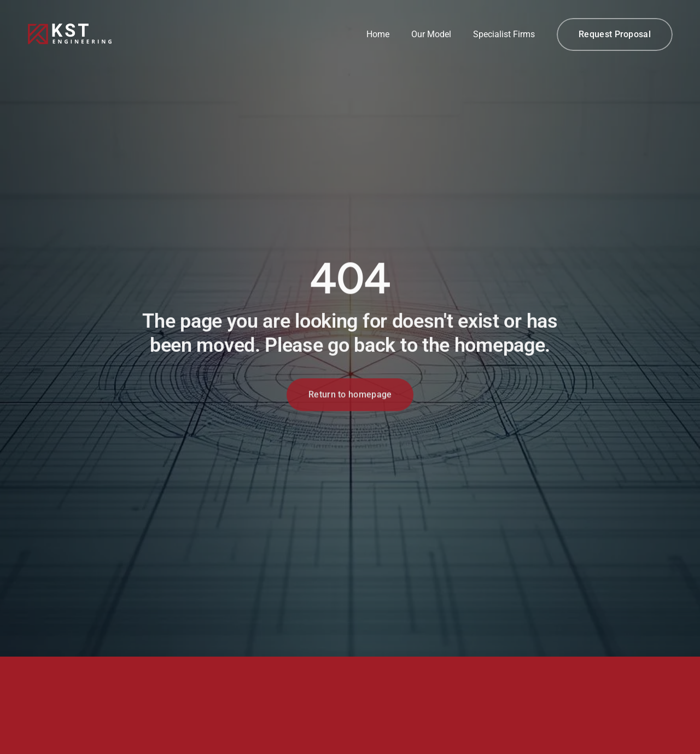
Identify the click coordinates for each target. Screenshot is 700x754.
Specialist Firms (504, 34)
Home (378, 34)
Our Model (431, 34)
